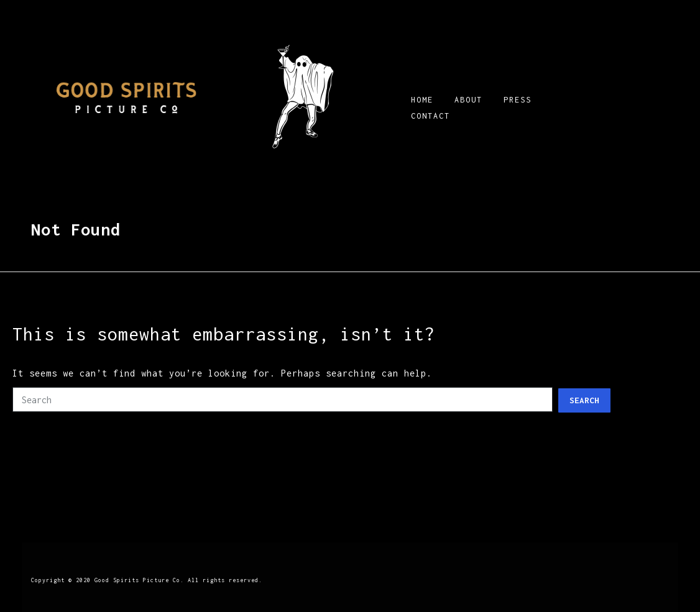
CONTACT (431, 116)
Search (584, 400)
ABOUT (468, 100)
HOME (422, 100)
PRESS (518, 100)
